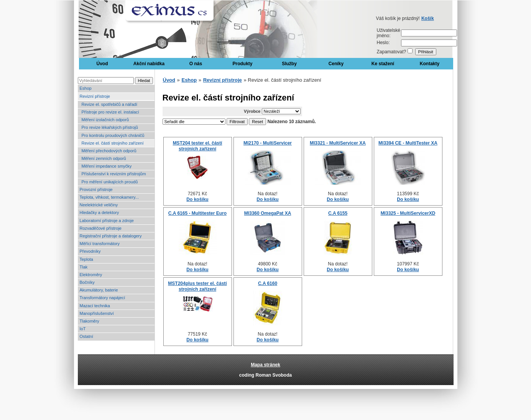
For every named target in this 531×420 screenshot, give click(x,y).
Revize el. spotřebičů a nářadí (110, 104)
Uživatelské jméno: (389, 33)
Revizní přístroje (95, 96)
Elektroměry (91, 275)
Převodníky (90, 251)
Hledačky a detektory (99, 212)
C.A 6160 (268, 283)
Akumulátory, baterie (99, 290)
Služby (289, 64)
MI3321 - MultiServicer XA (338, 143)
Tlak (84, 267)
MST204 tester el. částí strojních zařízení (198, 146)
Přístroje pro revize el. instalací (110, 112)
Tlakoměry (90, 321)
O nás (196, 64)
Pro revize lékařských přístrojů (110, 127)
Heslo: (383, 43)
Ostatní (86, 336)
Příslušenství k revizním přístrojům (114, 174)
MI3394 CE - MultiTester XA (408, 143)
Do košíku (197, 199)
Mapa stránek (265, 365)
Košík (428, 18)
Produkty (242, 64)
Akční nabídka (149, 64)
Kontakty (430, 64)
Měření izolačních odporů (105, 120)
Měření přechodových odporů (109, 151)
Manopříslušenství (97, 313)
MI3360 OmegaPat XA (268, 213)
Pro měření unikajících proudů (110, 182)
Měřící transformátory (100, 244)
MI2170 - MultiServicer (268, 143)
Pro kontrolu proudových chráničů (113, 135)
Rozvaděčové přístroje (101, 228)
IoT (83, 329)
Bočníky (87, 282)
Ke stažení (383, 64)
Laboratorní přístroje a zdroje (107, 221)
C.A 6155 (338, 213)
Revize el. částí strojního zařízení (113, 143)
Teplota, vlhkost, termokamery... (109, 197)
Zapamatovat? (392, 52)
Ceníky (336, 64)
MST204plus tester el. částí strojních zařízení (197, 286)
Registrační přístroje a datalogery (111, 236)
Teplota (86, 259)
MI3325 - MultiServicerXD (408, 213)
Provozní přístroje (96, 189)
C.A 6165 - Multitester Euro (197, 213)
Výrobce (252, 111)
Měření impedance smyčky (107, 166)
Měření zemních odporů (104, 158)
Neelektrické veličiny (99, 205)
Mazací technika (95, 306)
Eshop (86, 88)
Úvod (102, 64)
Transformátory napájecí (103, 298)
